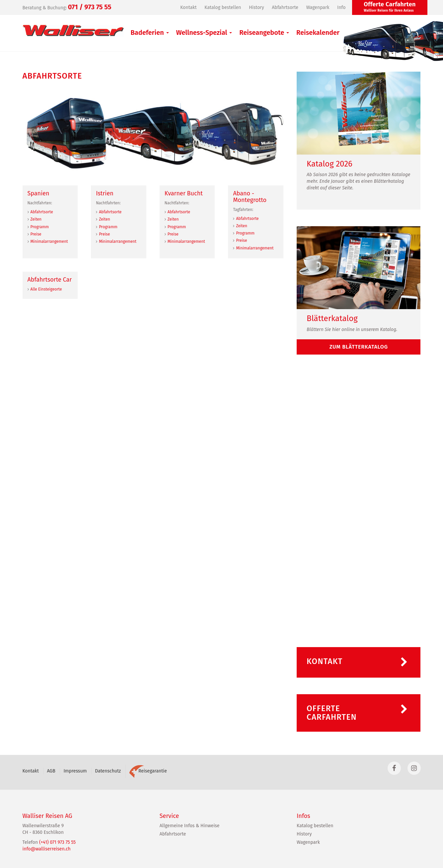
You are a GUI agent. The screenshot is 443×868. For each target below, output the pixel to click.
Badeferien (150, 33)
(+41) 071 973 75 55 (57, 842)
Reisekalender (318, 33)
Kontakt (188, 7)
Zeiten (36, 219)
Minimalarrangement (49, 241)
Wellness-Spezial (204, 33)
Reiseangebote (264, 33)
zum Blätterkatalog (359, 347)
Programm (40, 227)
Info (341, 7)
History (256, 7)
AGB (51, 771)
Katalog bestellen (223, 7)
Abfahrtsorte (285, 7)
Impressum (75, 771)
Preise (36, 234)
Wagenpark (318, 7)
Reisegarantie (148, 771)
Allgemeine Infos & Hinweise (190, 826)
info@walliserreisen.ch (47, 849)
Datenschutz (108, 771)
